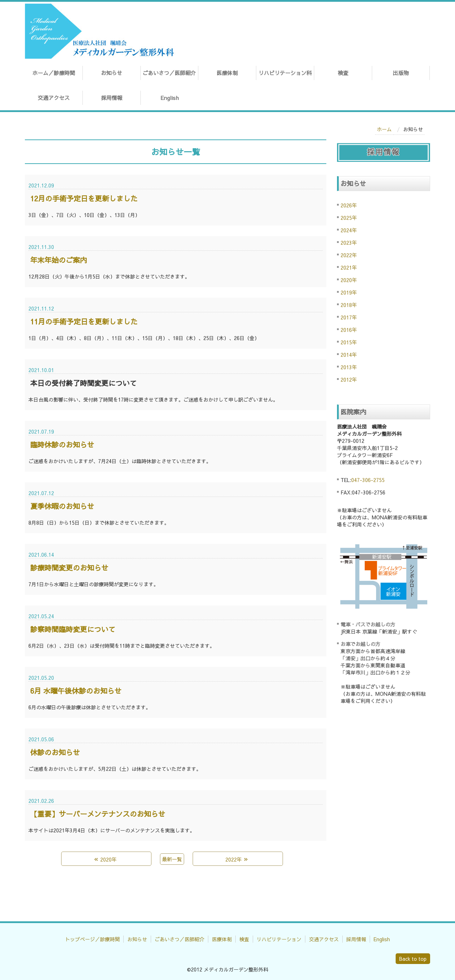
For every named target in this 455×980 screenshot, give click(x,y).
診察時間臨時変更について (73, 629)
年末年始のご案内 (59, 260)
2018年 (349, 305)
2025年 (349, 218)
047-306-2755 (368, 480)
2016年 (349, 330)
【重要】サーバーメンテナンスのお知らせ (98, 814)
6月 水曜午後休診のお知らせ (76, 691)
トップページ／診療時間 (92, 939)
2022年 (349, 255)
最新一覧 (172, 859)
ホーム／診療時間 (54, 73)
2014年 (349, 355)
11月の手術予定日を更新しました (84, 321)
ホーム (384, 129)
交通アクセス (54, 98)
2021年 (349, 267)
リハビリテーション (279, 939)
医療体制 (227, 73)
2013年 (349, 367)
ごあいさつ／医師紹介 (169, 73)
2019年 (349, 292)
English (170, 98)
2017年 (349, 317)
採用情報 (112, 98)
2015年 (349, 342)
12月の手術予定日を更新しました (84, 198)
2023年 (349, 243)
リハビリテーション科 (285, 73)
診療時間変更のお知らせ (69, 568)
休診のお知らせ (55, 752)
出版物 (401, 73)
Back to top (413, 959)
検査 (343, 73)
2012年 (349, 380)
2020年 (349, 280)
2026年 (349, 205)
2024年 (349, 230)
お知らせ (112, 73)
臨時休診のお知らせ (62, 444)
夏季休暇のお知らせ (62, 506)
